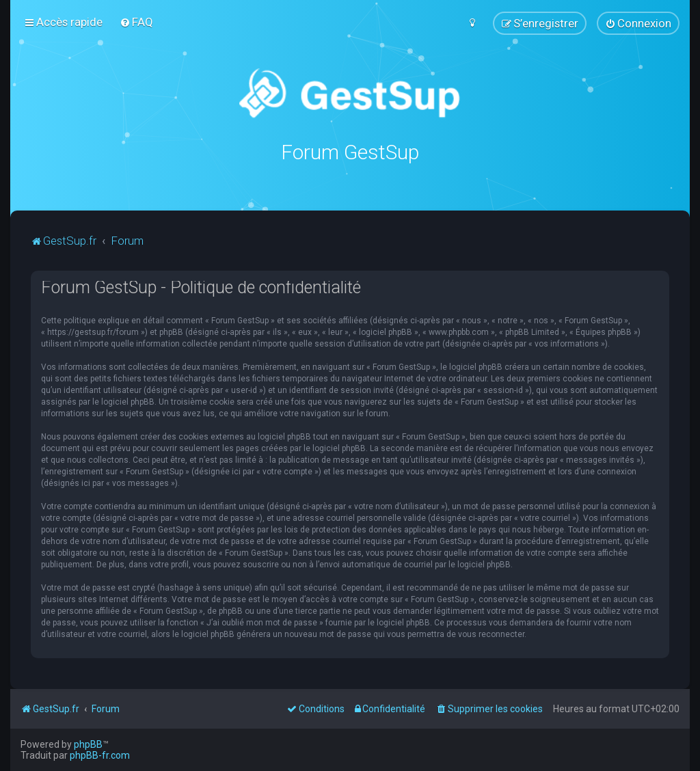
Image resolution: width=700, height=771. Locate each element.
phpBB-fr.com (100, 755)
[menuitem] (136, 22)
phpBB (88, 744)
